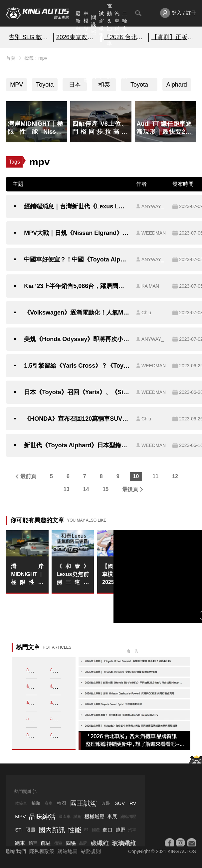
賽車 (49, 803)
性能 (75, 830)
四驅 (71, 843)
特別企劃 (125, 66)
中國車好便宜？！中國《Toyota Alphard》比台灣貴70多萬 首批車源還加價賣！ (77, 259)
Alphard (177, 85)
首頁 (11, 58)
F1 (87, 830)
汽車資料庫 (86, 66)
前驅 (46, 843)
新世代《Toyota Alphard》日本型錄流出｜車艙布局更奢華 (77, 445)
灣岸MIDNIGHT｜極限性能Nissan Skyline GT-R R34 (27, 575)
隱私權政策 (42, 851)
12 (175, 476)
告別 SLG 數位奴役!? (30, 37)
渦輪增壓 (128, 817)
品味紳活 (117, 66)
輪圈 (62, 803)
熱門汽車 (78, 66)
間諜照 (94, 25)
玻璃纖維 (124, 843)
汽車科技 (117, 25)
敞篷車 (21, 803)
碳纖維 (100, 843)
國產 (96, 830)
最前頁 (28, 476)
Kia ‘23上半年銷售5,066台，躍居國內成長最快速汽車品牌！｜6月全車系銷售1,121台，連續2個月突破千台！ (77, 286)
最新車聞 (78, 25)
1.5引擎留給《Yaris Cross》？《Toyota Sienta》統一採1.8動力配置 (77, 366)
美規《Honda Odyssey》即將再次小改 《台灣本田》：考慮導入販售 (77, 339)
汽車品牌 (109, 66)
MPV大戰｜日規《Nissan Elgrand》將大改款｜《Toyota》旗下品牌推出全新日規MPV (77, 233)
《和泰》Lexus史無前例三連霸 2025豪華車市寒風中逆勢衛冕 (73, 575)
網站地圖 (68, 851)
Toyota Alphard (139, 86)
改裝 (106, 803)
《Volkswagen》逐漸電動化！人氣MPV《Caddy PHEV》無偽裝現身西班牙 (77, 313)
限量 (31, 830)
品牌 (83, 843)
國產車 (65, 817)
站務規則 (91, 851)
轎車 (33, 843)
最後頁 (130, 489)
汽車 (132, 830)
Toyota (45, 85)
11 (155, 476)
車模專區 (86, 25)
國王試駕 (84, 803)
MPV (16, 85)
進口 (107, 830)
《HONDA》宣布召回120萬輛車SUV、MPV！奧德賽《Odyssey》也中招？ (77, 419)
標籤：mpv (36, 58)
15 (105, 489)
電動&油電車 (109, 25)
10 (136, 476)
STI (19, 830)
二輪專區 (125, 25)
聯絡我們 (16, 851)
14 (86, 489)
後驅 (58, 843)
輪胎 (36, 803)
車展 (112, 816)
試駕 (78, 817)
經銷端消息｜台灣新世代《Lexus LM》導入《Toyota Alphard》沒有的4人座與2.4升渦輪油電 (77, 206)
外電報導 (101, 66)
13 (67, 489)
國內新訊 (94, 66)
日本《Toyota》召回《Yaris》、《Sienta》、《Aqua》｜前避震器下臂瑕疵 (77, 392)
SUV (120, 803)
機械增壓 (95, 816)
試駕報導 (101, 25)
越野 (120, 830)
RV (133, 803)
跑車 (20, 843)
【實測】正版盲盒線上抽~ (172, 37)
